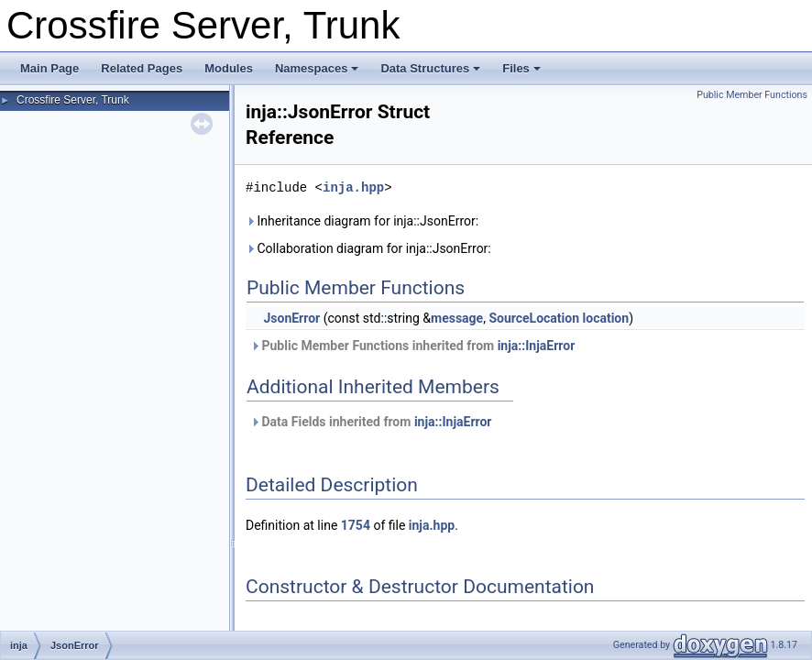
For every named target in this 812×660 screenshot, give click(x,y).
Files (521, 68)
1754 (356, 525)
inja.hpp (353, 187)
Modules (229, 68)
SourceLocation (534, 318)
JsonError (291, 318)
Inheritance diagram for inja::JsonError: (362, 221)
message (457, 318)
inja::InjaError (537, 346)
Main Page (49, 68)
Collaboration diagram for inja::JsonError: (368, 248)
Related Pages (142, 68)
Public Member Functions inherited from (412, 346)
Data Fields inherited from (371, 422)
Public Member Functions (752, 95)
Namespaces (317, 68)
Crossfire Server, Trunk (73, 100)
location (606, 318)
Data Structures (430, 68)
